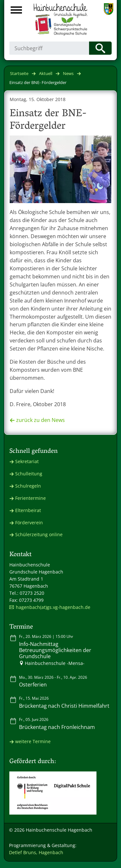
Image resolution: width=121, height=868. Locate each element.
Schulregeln (28, 486)
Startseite (19, 73)
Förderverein (29, 523)
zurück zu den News (40, 420)
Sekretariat (27, 461)
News (68, 73)
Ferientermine (30, 498)
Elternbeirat (28, 510)
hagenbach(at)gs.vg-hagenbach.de (53, 607)
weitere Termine (33, 741)
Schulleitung (29, 474)
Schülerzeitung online (39, 534)
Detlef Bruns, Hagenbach (36, 852)
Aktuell (46, 73)
